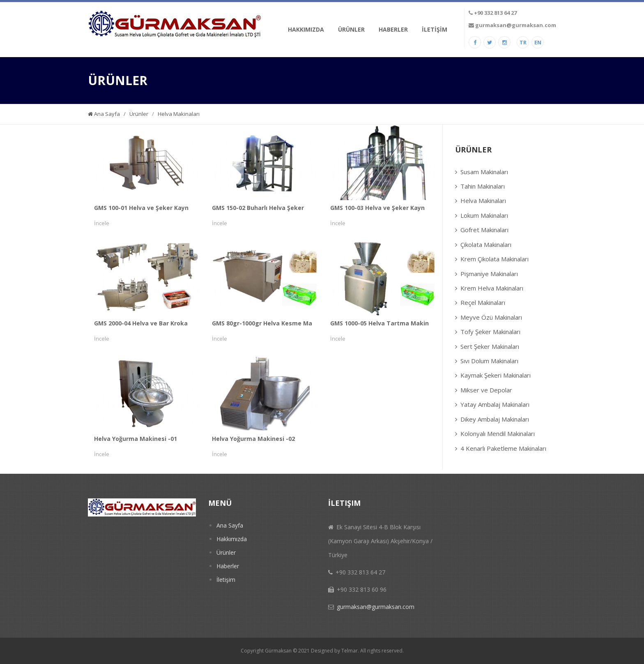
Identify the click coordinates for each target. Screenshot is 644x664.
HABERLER (393, 29)
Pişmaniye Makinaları (489, 274)
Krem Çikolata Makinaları (494, 259)
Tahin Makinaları (483, 186)
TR (523, 42)
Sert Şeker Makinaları (490, 346)
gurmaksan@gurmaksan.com (516, 25)
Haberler (228, 566)
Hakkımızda (232, 539)
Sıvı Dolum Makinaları (489, 361)
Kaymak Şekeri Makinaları (496, 375)
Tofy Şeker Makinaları (490, 332)
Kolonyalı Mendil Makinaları (498, 433)
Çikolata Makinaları (486, 244)
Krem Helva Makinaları (492, 288)
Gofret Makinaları (484, 230)
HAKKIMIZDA (306, 29)
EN (538, 42)
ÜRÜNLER (351, 29)
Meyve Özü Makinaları (491, 317)
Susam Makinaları (484, 172)
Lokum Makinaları (484, 215)
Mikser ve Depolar (486, 390)
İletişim (226, 580)
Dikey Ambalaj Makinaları (495, 419)
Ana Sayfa (104, 114)
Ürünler (139, 114)
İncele (102, 223)
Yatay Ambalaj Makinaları (495, 404)
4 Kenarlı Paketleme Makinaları (503, 448)
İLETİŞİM (435, 29)
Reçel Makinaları (483, 302)
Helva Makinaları (179, 114)
